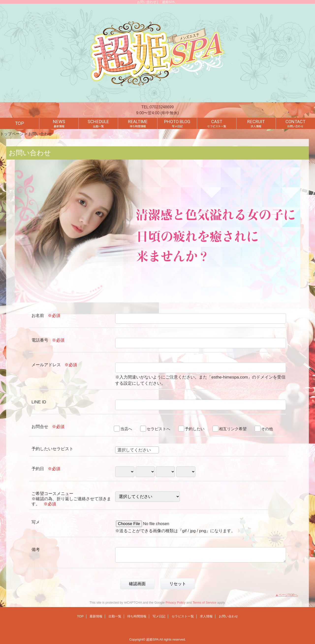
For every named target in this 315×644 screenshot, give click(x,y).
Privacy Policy (176, 603)
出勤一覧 (115, 616)
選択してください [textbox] (134, 450)
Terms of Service (204, 603)
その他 (267, 429)
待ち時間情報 (137, 616)
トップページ (12, 134)
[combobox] (137, 450)
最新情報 (96, 616)
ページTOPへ (288, 595)
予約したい (195, 429)
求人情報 (206, 616)
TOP (20, 123)
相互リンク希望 (233, 429)
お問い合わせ (228, 616)
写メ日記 (159, 616)
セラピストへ (158, 429)
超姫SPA (152, 639)
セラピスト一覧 (183, 616)
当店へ (126, 429)
